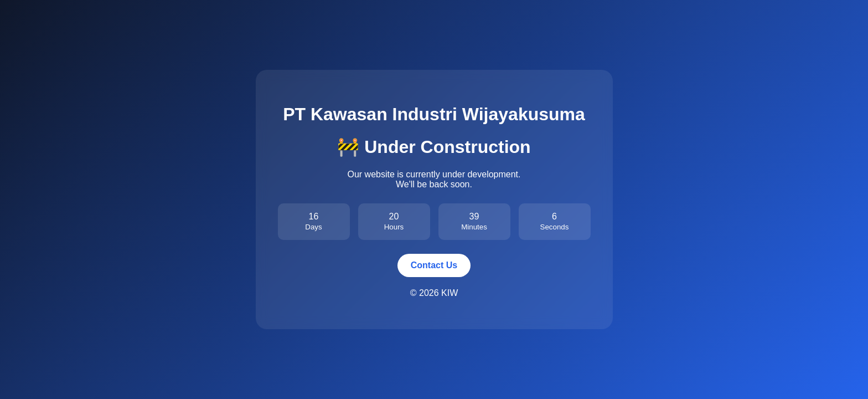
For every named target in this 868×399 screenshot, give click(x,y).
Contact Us (434, 265)
